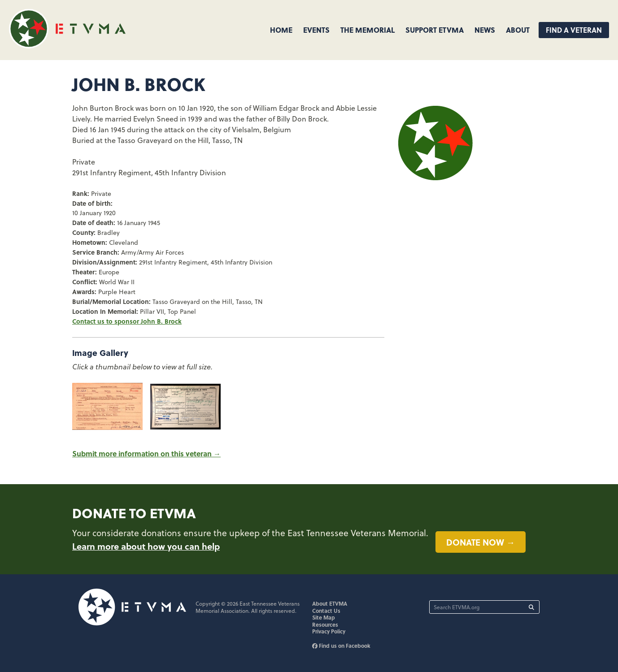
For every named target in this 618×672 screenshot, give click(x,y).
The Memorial (368, 30)
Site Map (324, 617)
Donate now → (481, 542)
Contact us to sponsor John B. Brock (127, 321)
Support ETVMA (435, 30)
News (485, 30)
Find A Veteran (574, 30)
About (518, 30)
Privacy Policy (329, 631)
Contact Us (326, 611)
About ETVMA (330, 603)
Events (316, 30)
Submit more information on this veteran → (146, 453)
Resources (325, 624)
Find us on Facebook (341, 646)
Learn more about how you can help (146, 546)
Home (281, 30)
